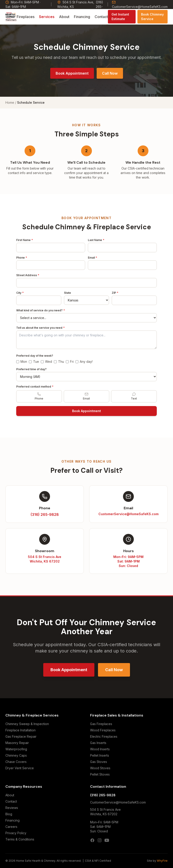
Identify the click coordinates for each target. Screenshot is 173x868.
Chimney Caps (16, 755)
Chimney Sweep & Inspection (27, 724)
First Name (25, 240)
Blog (9, 814)
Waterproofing (16, 749)
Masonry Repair (17, 743)
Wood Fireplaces (103, 730)
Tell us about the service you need (40, 328)
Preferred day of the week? (35, 356)
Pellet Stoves (100, 774)
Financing (82, 17)
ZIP (115, 293)
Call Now (110, 73)
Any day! (84, 362)
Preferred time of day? (31, 369)
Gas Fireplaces (101, 724)
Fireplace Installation (20, 730)
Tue (34, 362)
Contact (101, 17)
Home (10, 102)
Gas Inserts (98, 743)
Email (92, 258)
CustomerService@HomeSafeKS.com (140, 5)
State (67, 293)
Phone (22, 258)
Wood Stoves (100, 768)
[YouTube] (107, 840)
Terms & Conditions (20, 839)
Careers (11, 827)
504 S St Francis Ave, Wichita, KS (76, 4)
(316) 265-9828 (103, 795)
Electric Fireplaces (104, 736)
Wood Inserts (100, 749)
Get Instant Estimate (120, 17)
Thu (59, 362)
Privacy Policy (16, 833)
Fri (70, 362)
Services (47, 17)
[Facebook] (92, 840)
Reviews (12, 808)
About (64, 17)
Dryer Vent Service (20, 768)
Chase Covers (16, 762)
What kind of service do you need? (41, 310)
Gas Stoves (99, 762)
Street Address (28, 275)
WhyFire (162, 861)
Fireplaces (26, 17)
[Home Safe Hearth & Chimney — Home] (11, 17)
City (20, 293)
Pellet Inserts (100, 755)
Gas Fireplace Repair (21, 736)
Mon (22, 362)
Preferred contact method (35, 387)
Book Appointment (72, 73)
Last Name (96, 240)
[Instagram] (100, 840)
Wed (46, 362)
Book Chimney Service (152, 17)
